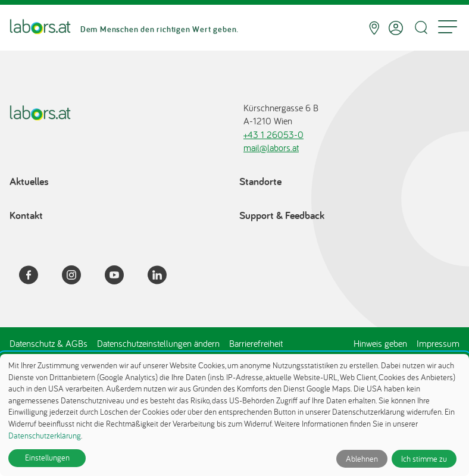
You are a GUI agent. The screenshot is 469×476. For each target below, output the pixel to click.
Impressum (438, 343)
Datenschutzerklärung (45, 436)
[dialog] (234, 415)
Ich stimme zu (424, 459)
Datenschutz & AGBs (49, 343)
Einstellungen (47, 458)
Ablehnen (362, 459)
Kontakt (26, 215)
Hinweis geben (380, 343)
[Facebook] (36, 277)
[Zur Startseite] (40, 28)
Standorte (260, 181)
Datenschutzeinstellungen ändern (158, 343)
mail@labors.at (271, 148)
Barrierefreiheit (256, 343)
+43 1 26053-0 (273, 134)
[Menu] (448, 28)
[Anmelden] (396, 28)
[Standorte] (374, 28)
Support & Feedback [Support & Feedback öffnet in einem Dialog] (282, 215)
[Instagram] (79, 277)
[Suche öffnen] (421, 28)
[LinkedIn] (164, 277)
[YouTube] (121, 277)
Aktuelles (29, 181)
